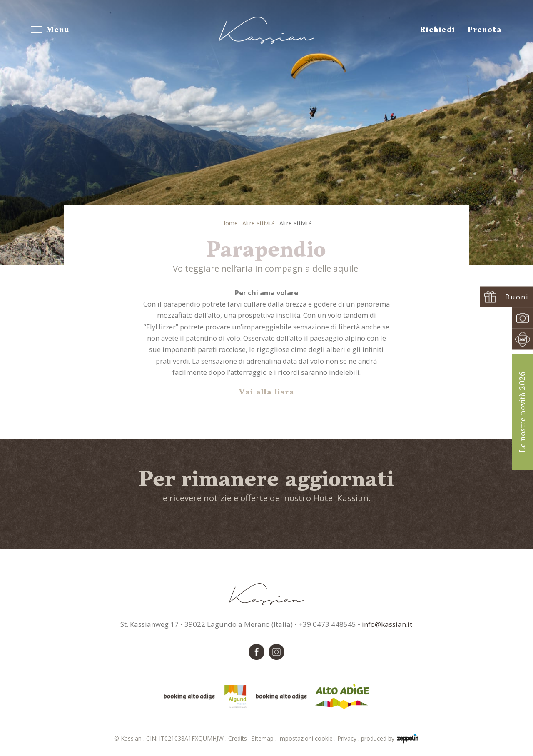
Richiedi (438, 30)
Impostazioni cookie (308, 738)
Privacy (349, 738)
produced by (390, 739)
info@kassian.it (387, 624)
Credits (240, 738)
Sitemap (265, 738)
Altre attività (259, 223)
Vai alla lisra (267, 392)
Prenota (485, 30)
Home (229, 223)
